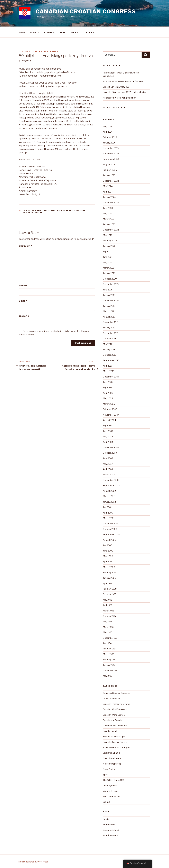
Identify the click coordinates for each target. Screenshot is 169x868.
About (35, 32)
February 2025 (110, 169)
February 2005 (110, 409)
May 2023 (108, 213)
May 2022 (108, 235)
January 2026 (109, 142)
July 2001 (107, 507)
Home (22, 32)
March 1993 (109, 654)
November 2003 (111, 447)
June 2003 (108, 458)
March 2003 (109, 474)
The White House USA (114, 780)
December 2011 (111, 333)
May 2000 (108, 556)
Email (23, 300)
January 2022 (109, 246)
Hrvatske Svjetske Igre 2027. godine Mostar (124, 92)
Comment (25, 246)
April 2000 (108, 561)
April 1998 (108, 605)
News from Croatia (112, 758)
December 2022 (111, 229)
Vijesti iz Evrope (111, 791)
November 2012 (111, 322)
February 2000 (110, 572)
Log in (106, 819)
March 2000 (109, 567)
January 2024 (109, 197)
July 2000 (108, 545)
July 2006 (108, 387)
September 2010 (111, 360)
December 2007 (111, 376)
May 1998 (108, 599)
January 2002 (109, 501)
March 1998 (109, 610)
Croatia (50, 32)
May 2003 (108, 463)
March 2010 (109, 371)
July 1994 (107, 643)
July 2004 (108, 425)
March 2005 (109, 403)
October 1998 (110, 594)
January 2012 (109, 327)
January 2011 (109, 349)
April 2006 (108, 393)
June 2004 (108, 431)
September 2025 (111, 159)
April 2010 (108, 365)
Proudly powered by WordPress (33, 861)
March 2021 (109, 267)
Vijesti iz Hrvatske (112, 796)
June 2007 (108, 382)
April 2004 (108, 442)
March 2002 (109, 496)
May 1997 (108, 621)
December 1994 (111, 637)
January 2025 (109, 175)
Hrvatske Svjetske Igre (114, 736)
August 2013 (109, 316)
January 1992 (109, 665)
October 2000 (110, 529)
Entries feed (109, 824)
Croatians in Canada (113, 720)
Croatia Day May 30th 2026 (116, 86)
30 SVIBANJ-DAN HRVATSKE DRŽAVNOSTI (124, 81)
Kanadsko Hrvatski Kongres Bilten (119, 97)
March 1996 (109, 627)
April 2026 (108, 131)
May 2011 (107, 344)
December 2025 (111, 148)
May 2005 (108, 398)
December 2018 (111, 300)
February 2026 (110, 137)
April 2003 (108, 469)
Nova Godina (109, 769)
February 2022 (110, 240)
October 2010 (110, 354)
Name (23, 285)
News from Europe (112, 763)
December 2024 (111, 180)
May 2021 (108, 262)
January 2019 (109, 295)
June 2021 (108, 256)
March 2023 (109, 218)
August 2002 (109, 490)
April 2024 (108, 191)
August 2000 (109, 539)
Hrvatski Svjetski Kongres (115, 742)
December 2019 (111, 284)
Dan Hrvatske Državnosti (115, 725)
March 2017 (109, 311)
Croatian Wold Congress (115, 709)
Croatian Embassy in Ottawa (117, 703)
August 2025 (109, 164)
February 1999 (110, 588)
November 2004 (111, 414)
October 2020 (110, 278)
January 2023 (109, 224)
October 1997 (110, 616)
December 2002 (111, 480)
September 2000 (111, 534)
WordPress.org (110, 835)
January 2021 (109, 273)
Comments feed (111, 830)
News (63, 32)
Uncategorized (110, 785)
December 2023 (111, 202)
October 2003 (110, 452)
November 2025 (111, 153)
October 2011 (109, 338)
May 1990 (108, 675)
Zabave (107, 801)
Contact (89, 32)
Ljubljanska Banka (112, 752)
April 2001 (108, 512)
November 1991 (111, 670)
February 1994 (110, 648)
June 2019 (108, 289)
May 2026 (108, 126)
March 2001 (109, 518)
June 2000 (108, 550)
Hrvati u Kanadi (110, 731)
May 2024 (108, 186)
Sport (39, 212)
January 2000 (109, 577)
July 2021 (107, 251)
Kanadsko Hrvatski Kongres (116, 747)
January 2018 (109, 306)
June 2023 (108, 208)
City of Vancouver (112, 698)
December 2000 (111, 523)
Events (74, 32)
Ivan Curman (51, 51)
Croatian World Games (114, 714)
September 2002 (111, 485)
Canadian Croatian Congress (86, 11)
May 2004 (108, 436)
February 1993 (110, 659)
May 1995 (108, 632)
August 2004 (109, 420)
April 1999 (108, 583)
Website (24, 316)
